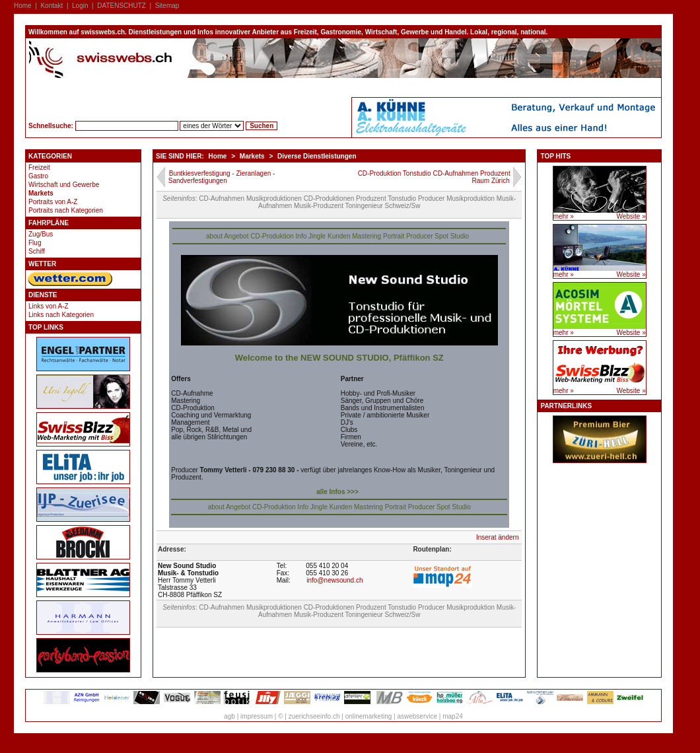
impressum (257, 716)
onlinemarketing (369, 716)
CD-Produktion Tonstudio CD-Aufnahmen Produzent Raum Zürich (434, 177)
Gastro (38, 176)
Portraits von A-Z (53, 202)
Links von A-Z (49, 306)
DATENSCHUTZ (122, 6)
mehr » (564, 216)
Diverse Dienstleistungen (317, 156)
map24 (453, 716)
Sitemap (167, 6)
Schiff (37, 251)
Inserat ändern (498, 537)
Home (23, 6)
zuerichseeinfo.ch (314, 716)
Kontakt (52, 6)
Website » (631, 216)
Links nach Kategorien (61, 315)
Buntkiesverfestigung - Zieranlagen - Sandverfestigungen (222, 177)
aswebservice (417, 716)
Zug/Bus (41, 234)
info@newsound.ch (334, 580)
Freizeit (39, 167)
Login (80, 6)
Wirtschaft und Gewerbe (64, 185)
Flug (35, 243)
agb (229, 716)
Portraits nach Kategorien (66, 210)
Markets (41, 193)
